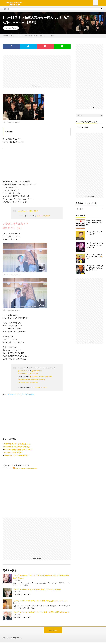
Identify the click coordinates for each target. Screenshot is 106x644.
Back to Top (53, 632)
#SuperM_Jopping (38, 381)
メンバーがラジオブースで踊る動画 (21, 396)
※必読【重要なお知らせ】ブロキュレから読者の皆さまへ (94, 224)
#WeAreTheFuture (45, 378)
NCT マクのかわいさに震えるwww (17, 445)
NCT (15, 30)
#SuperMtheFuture (25, 381)
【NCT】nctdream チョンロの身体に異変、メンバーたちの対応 (37, 591)
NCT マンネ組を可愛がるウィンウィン (19, 451)
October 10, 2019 (43, 217)
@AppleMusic (37, 372)
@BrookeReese (24, 372)
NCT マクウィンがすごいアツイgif (17, 448)
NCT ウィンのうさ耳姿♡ (14, 454)
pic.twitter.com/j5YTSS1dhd (28, 384)
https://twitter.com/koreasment (26, 470)
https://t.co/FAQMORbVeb (28, 375)
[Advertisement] (37, 71)
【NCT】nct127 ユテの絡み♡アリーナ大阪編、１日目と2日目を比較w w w (41, 614)
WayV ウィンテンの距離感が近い (17, 457)
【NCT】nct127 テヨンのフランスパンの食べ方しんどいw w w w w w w (40, 602)
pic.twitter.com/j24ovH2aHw (29, 212)
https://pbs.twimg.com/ (13, 124)
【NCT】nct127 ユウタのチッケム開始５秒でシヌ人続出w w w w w (95, 247)
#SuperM (35, 378)
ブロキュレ (19, 639)
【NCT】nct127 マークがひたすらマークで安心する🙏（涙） (95, 258)
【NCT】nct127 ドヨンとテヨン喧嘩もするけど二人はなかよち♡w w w (95, 269)
